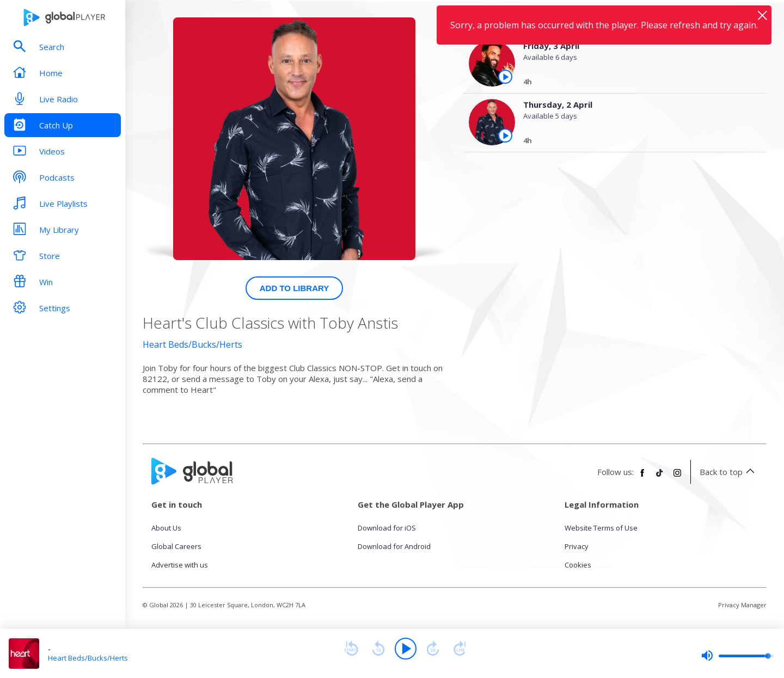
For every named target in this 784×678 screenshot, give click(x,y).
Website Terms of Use (601, 528)
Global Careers (176, 546)
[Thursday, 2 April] (635, 142)
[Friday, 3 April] (635, 83)
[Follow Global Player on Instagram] (677, 477)
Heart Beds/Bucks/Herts (192, 344)
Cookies (578, 565)
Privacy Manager (742, 605)
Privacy (577, 546)
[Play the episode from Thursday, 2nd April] (505, 135)
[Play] (406, 649)
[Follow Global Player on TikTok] (660, 477)
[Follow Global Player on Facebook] (642, 477)
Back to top (729, 472)
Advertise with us (180, 565)
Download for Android (394, 546)
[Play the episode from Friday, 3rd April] (505, 77)
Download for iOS (387, 528)
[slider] (737, 656)
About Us (166, 528)
